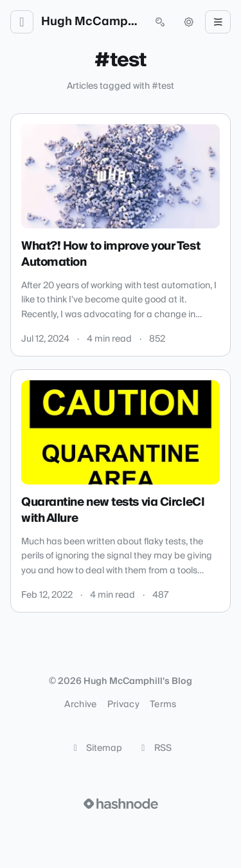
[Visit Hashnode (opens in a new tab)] (121, 804)
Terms (163, 705)
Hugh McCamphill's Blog (91, 22)
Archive (80, 705)
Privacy (123, 705)
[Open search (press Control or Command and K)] (160, 22)
